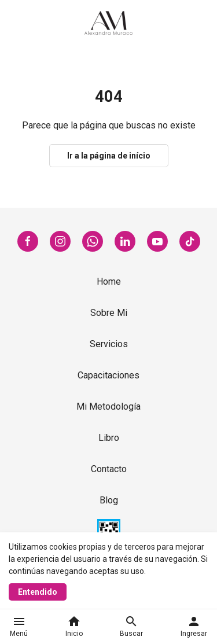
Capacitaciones (108, 375)
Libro (109, 438)
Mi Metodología (108, 406)
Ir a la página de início (109, 156)
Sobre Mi (109, 313)
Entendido (38, 592)
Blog (109, 500)
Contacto (109, 469)
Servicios (109, 344)
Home (109, 281)
